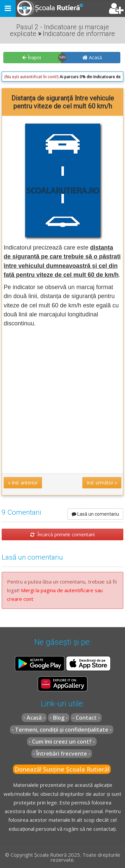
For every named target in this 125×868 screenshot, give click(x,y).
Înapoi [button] (32, 57)
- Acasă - (34, 718)
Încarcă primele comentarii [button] (62, 534)
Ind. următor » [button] (102, 483)
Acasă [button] (92, 57)
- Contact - (86, 718)
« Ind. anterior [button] (23, 483)
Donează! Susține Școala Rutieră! (62, 769)
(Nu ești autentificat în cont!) (31, 77)
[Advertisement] (62, 400)
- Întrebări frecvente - (62, 754)
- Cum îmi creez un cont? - (62, 742)
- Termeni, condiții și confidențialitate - (62, 730)
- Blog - (59, 718)
